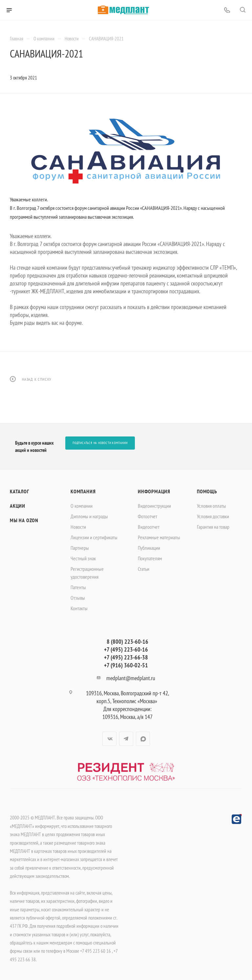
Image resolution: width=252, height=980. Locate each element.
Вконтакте (109, 739)
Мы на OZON (24, 520)
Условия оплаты (211, 506)
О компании (82, 506)
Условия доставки (213, 516)
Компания (83, 491)
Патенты (78, 587)
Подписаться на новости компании (100, 443)
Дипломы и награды (89, 516)
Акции (18, 506)
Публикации (149, 548)
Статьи (144, 569)
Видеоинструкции (154, 506)
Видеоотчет (149, 527)
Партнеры (80, 548)
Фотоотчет (147, 516)
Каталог (20, 491)
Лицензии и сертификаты (94, 537)
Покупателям (150, 558)
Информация (154, 491)
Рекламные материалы (159, 537)
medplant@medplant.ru (131, 678)
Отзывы (78, 598)
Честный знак (83, 558)
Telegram (126, 739)
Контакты (79, 608)
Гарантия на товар (213, 527)
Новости (78, 527)
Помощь (207, 491)
